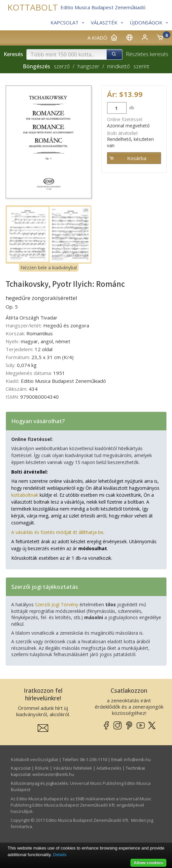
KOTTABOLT (33, 7)
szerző (62, 66)
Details (60, 855)
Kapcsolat (21, 768)
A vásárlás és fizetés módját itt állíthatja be (57, 532)
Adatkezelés (109, 768)
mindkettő (118, 66)
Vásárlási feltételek (73, 768)
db (131, 108)
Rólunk (42, 768)
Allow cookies (148, 863)
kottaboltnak (25, 495)
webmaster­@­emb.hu (53, 774)
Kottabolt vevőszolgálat (34, 759)
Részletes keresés (147, 54)
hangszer (88, 66)
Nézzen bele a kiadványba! (49, 267)
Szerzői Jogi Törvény (57, 604)
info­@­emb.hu (137, 759)
